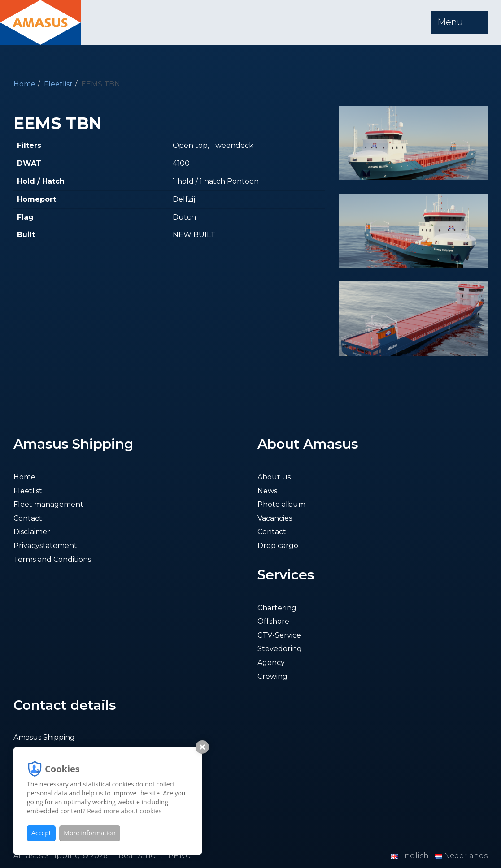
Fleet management (48, 504)
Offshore (273, 621)
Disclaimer (32, 532)
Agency (271, 663)
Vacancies (275, 518)
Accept (41, 833)
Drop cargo (278, 546)
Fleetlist (58, 84)
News (267, 491)
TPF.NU (178, 856)
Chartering (277, 608)
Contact (28, 518)
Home (24, 84)
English (411, 856)
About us (274, 477)
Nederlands (461, 856)
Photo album (281, 504)
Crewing (272, 676)
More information (89, 833)
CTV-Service (279, 635)
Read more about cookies (124, 811)
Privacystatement (45, 546)
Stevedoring (280, 649)
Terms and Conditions (52, 559)
